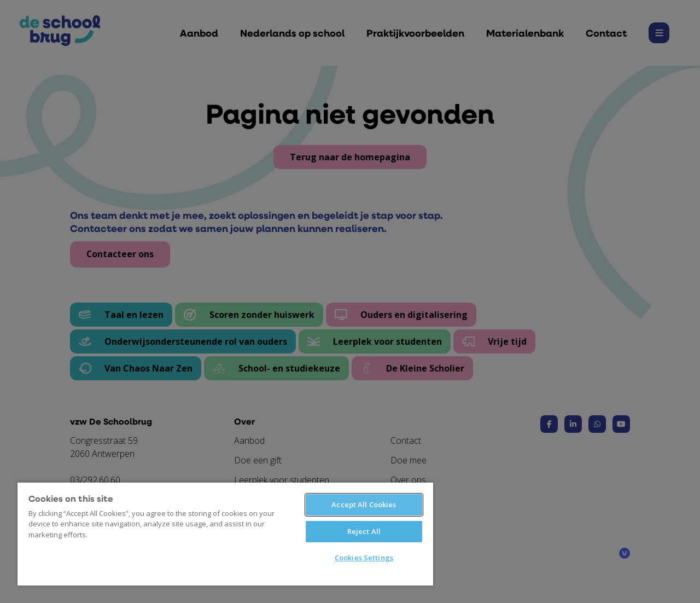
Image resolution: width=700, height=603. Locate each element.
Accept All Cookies (364, 505)
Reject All (364, 531)
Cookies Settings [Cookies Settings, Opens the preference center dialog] (364, 558)
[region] (225, 534)
